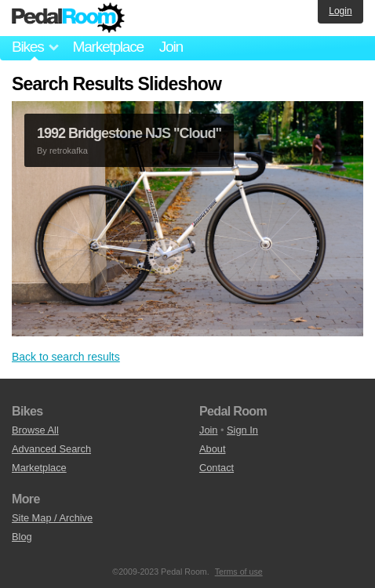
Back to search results (66, 357)
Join (171, 47)
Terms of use (239, 572)
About (212, 449)
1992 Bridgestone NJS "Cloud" (129, 133)
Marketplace (107, 47)
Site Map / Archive (52, 518)
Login (340, 11)
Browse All (35, 430)
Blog (22, 537)
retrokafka (69, 151)
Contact (217, 468)
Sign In (242, 430)
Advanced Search (51, 449)
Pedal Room (68, 18)
